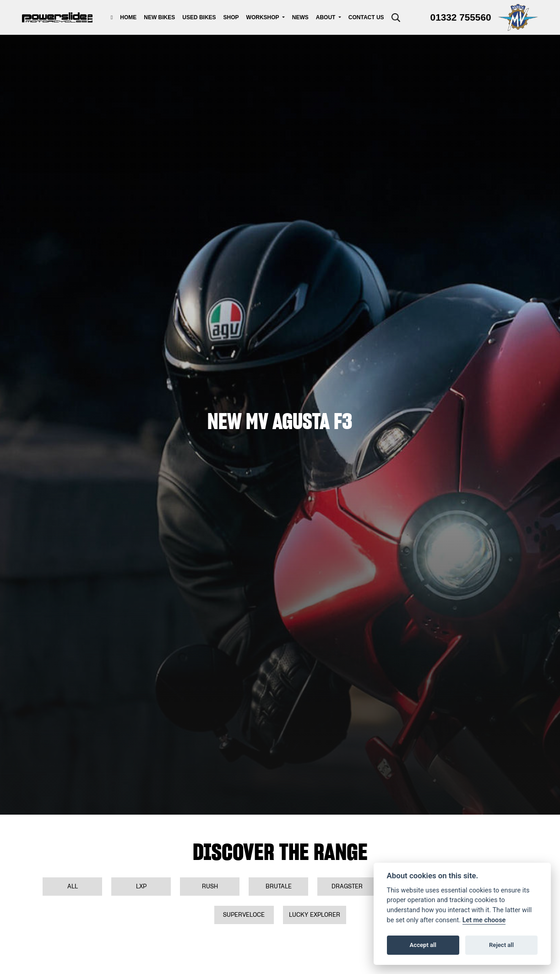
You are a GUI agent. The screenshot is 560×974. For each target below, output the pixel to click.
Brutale (279, 886)
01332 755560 (461, 17)
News (300, 17)
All (73, 886)
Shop (231, 17)
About (326, 17)
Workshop (264, 17)
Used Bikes (199, 17)
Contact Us (366, 17)
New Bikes (159, 17)
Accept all (423, 945)
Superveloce (244, 915)
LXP (141, 886)
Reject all (501, 945)
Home (128, 17)
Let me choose (484, 920)
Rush (210, 886)
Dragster (347, 886)
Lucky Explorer (315, 915)
